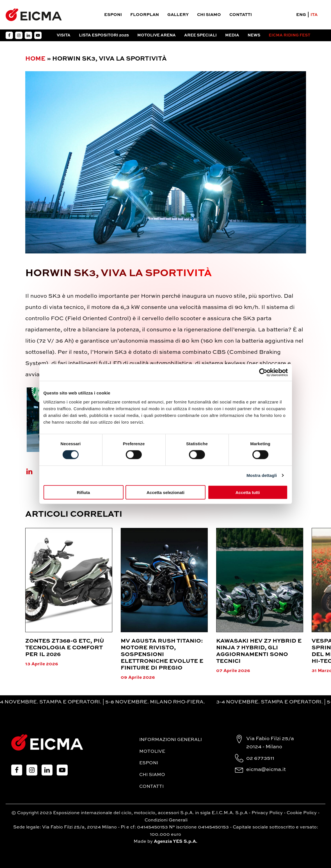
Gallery (178, 15)
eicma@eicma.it (266, 770)
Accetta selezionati (165, 492)
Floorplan (145, 15)
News (254, 35)
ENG (301, 15)
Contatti (241, 15)
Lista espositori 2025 (104, 35)
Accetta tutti (248, 492)
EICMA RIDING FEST (289, 35)
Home (35, 59)
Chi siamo (209, 15)
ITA (314, 15)
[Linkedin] (33, 471)
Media (232, 35)
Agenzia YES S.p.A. (176, 842)
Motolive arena (157, 35)
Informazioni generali (171, 740)
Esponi (113, 15)
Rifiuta (84, 492)
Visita (64, 35)
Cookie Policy (302, 813)
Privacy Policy (267, 813)
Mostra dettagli (262, 475)
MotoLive (152, 752)
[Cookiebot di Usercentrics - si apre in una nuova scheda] (263, 373)
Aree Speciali (200, 35)
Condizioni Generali (166, 820)
